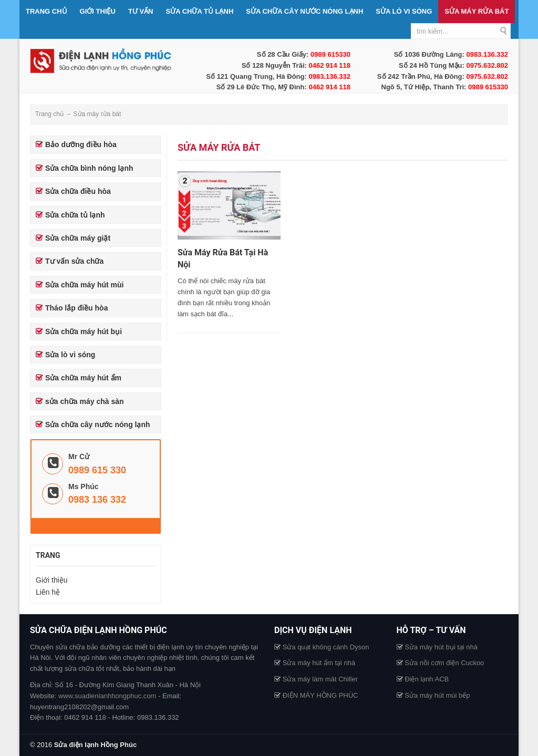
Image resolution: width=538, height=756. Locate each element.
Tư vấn (141, 11)
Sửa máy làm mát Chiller (320, 679)
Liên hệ (48, 592)
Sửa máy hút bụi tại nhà (441, 647)
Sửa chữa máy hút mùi (84, 285)
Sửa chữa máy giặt (78, 238)
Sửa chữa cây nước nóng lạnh (304, 11)
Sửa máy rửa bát (477, 11)
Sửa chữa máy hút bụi (84, 332)
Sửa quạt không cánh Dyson (326, 647)
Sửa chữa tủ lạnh (200, 11)
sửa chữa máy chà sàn (85, 401)
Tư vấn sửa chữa (74, 261)
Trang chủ (46, 11)
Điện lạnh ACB (427, 679)
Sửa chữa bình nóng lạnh (89, 168)
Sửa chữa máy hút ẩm (83, 378)
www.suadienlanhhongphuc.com (107, 696)
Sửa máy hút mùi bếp (437, 695)
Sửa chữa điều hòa (78, 191)
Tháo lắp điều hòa (76, 308)
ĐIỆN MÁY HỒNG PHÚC (320, 695)
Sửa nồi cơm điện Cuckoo (444, 663)
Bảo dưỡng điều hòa (81, 144)
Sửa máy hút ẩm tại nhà (319, 663)
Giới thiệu (98, 11)
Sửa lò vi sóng (404, 11)
